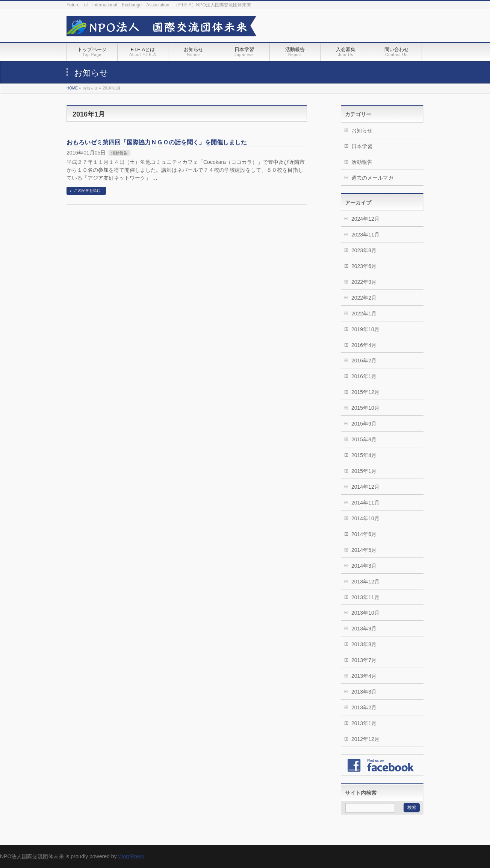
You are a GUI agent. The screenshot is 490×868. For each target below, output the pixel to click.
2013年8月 (364, 644)
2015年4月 (364, 455)
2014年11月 (365, 503)
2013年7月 (364, 660)
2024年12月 (365, 219)
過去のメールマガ (372, 178)
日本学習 (362, 146)
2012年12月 (365, 739)
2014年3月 (364, 566)
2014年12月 (365, 487)
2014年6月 (364, 534)
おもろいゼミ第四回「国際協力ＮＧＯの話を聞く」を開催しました (157, 142)
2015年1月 (364, 471)
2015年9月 (364, 424)
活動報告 (119, 153)
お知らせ (362, 130)
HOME (72, 88)
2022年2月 (364, 298)
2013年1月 (364, 723)
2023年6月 (364, 266)
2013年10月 (365, 613)
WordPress (131, 856)
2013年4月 (364, 676)
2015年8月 (364, 439)
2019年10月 (365, 329)
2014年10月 (365, 518)
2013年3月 (364, 692)
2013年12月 (365, 582)
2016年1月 (364, 376)
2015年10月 (365, 408)
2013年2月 (364, 707)
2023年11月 (365, 235)
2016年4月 (364, 345)
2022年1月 (364, 314)
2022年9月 (364, 282)
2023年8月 (364, 250)
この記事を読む (87, 190)
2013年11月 (365, 597)
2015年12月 (365, 392)
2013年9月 (364, 629)
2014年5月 (364, 550)
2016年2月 (364, 361)
